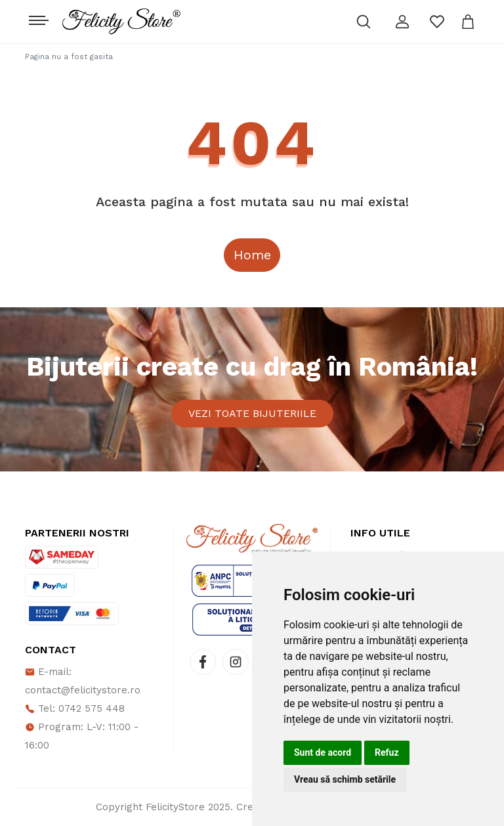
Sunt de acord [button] (323, 752)
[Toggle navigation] (37, 17)
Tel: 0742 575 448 (75, 708)
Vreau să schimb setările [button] (345, 779)
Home (252, 255)
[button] (402, 22)
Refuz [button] (387, 752)
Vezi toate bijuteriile (252, 413)
